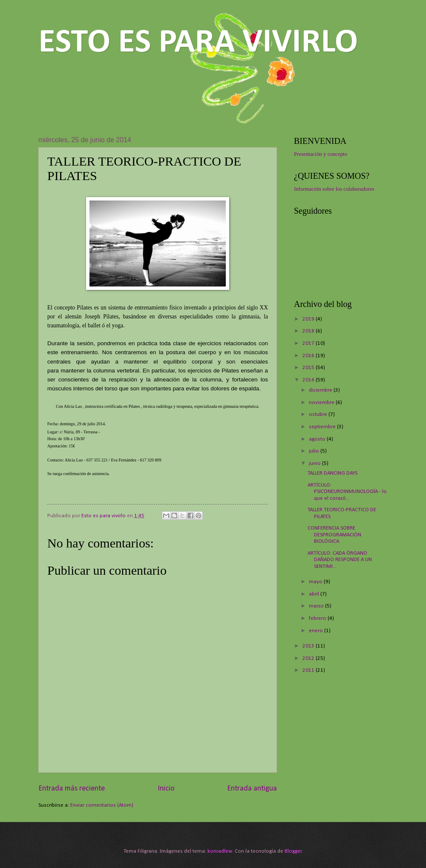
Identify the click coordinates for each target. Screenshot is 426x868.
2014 (309, 380)
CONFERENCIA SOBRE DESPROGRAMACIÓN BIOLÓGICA (334, 535)
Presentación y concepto (321, 154)
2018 (309, 331)
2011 (309, 670)
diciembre (321, 390)
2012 (309, 658)
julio (315, 451)
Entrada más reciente (72, 789)
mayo (316, 582)
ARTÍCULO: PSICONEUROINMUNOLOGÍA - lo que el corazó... (347, 492)
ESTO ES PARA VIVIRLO (198, 43)
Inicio (166, 789)
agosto (318, 439)
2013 (309, 646)
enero (317, 631)
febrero (318, 618)
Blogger (293, 851)
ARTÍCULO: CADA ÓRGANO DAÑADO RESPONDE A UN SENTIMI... (340, 560)
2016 (309, 356)
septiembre (323, 427)
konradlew (220, 851)
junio (315, 463)
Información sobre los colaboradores (334, 189)
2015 (309, 368)
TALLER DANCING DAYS (332, 473)
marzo (317, 606)
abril (315, 594)
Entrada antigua (252, 789)
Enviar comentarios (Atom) (102, 805)
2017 (309, 343)
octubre (319, 414)
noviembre (322, 402)
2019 (309, 319)
